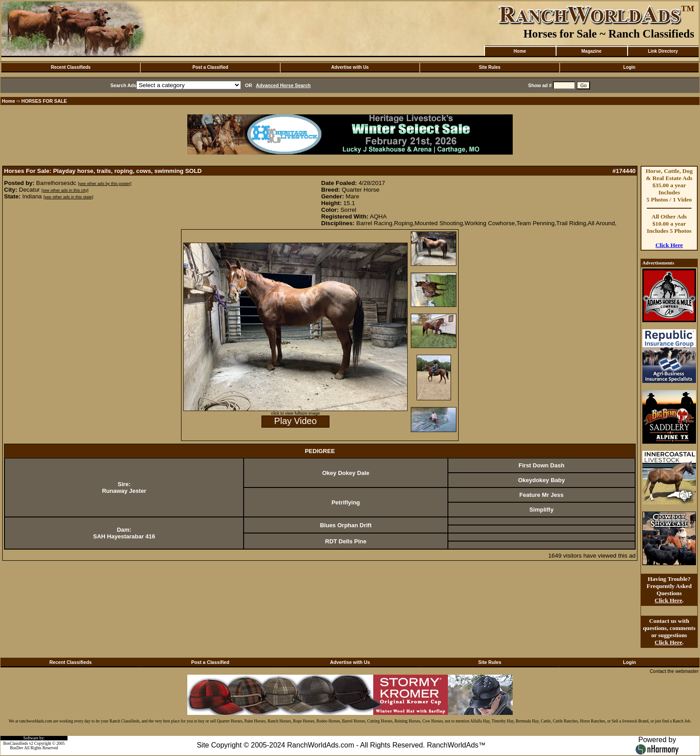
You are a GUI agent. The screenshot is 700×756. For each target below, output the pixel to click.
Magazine (591, 51)
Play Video (295, 421)
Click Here (669, 245)
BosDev (17, 748)
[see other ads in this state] (68, 197)
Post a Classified (211, 67)
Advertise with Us (350, 67)
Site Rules (489, 67)
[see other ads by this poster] (105, 184)
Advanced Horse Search (284, 85)
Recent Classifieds (71, 67)
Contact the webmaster (674, 671)
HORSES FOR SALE (44, 101)
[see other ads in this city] (65, 190)
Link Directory (663, 51)
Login (629, 67)
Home (520, 51)
